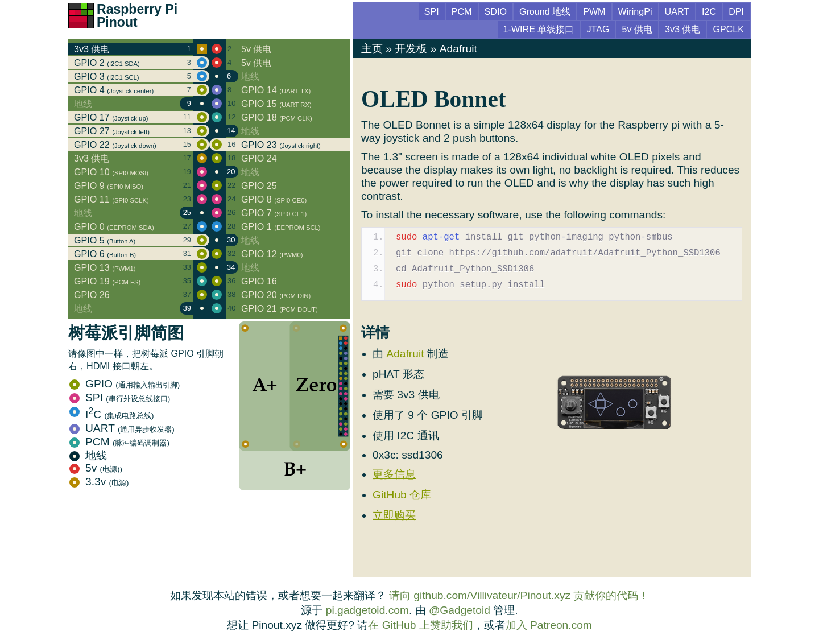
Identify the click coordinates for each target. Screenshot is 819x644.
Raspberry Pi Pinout (137, 16)
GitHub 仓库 (402, 495)
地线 (88, 455)
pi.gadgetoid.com (367, 610)
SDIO (496, 11)
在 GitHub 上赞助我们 (420, 625)
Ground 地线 (545, 11)
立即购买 (394, 515)
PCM (119, 442)
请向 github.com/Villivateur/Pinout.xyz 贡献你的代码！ (519, 595)
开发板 (411, 49)
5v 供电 (637, 29)
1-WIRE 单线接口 (539, 29)
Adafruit (458, 49)
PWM (594, 11)
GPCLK (728, 29)
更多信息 (394, 474)
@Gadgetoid (460, 610)
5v (96, 468)
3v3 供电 (682, 29)
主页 (372, 49)
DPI (736, 11)
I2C (709, 11)
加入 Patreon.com (549, 625)
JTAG (598, 29)
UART (122, 428)
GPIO (125, 384)
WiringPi (635, 11)
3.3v (99, 482)
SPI (120, 397)
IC (111, 414)
